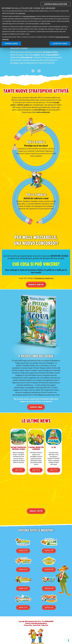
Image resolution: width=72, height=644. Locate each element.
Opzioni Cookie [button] (11, 44)
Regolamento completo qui (44, 278)
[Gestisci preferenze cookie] (68, 640)
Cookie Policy (37, 625)
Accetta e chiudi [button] (60, 44)
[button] (33, 71)
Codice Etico (45, 625)
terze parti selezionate (29, 16)
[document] (36, 21)
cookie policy (22, 13)
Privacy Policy (28, 625)
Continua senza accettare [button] (56, 4)
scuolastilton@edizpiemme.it (39, 623)
